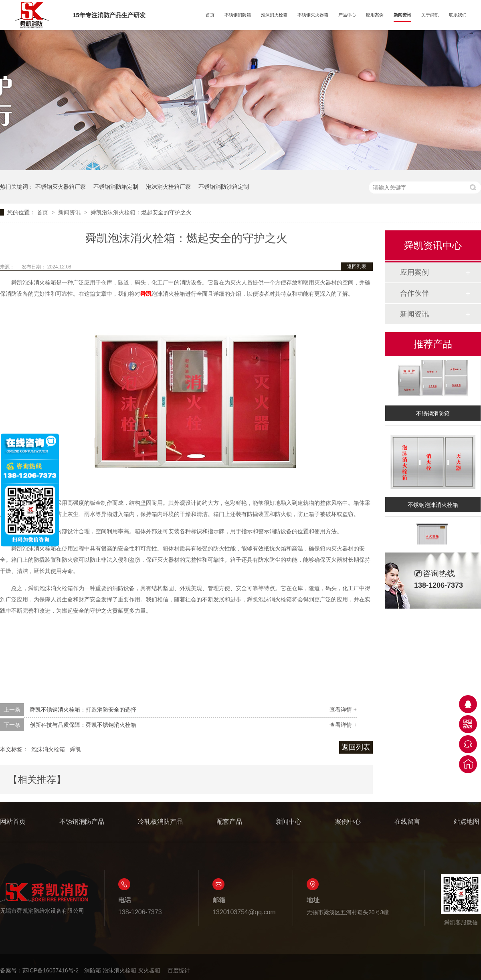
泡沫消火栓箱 (274, 15)
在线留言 (407, 822)
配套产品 (229, 822)
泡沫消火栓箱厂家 (168, 187)
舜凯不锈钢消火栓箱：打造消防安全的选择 (83, 710)
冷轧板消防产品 (160, 822)
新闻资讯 (402, 15)
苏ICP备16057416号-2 (51, 970)
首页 (210, 15)
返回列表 (357, 266)
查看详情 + (343, 710)
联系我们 (458, 15)
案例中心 (348, 822)
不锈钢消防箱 (238, 15)
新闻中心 (289, 822)
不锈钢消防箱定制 (116, 187)
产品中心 (347, 15)
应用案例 (375, 15)
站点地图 (467, 822)
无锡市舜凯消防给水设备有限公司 (44, 898)
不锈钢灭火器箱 (313, 15)
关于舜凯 (430, 15)
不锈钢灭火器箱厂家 (61, 187)
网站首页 (13, 822)
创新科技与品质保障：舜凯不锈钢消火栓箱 (83, 725)
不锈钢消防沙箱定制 (224, 187)
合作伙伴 (414, 293)
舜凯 (75, 749)
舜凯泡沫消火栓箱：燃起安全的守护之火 (141, 212)
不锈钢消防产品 (82, 822)
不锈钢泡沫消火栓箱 (433, 507)
